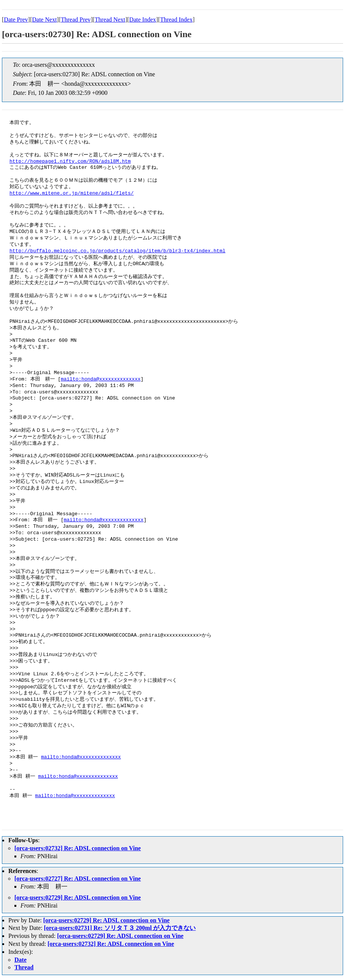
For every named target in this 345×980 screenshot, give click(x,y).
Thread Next (110, 20)
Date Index (143, 20)
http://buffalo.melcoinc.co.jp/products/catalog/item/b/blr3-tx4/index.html (117, 251)
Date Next (45, 20)
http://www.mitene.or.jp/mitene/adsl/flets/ (72, 193)
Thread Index (176, 20)
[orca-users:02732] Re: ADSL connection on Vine (78, 848)
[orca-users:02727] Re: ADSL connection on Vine (78, 879)
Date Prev (16, 20)
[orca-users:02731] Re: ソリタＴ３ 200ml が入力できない (120, 928)
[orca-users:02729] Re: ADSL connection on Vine (78, 897)
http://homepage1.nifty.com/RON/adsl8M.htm (70, 162)
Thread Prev (76, 20)
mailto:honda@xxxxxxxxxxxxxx (101, 379)
